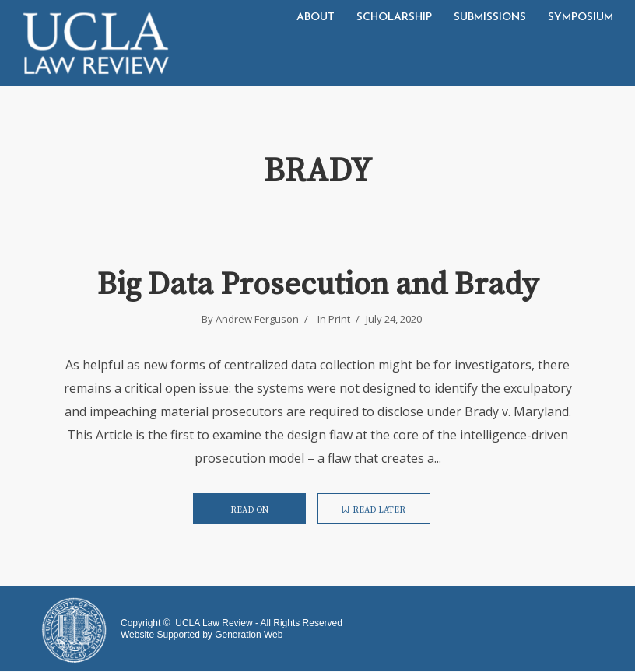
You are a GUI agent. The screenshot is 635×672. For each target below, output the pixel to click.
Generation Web (249, 635)
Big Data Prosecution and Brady (318, 285)
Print (339, 319)
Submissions (490, 17)
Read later (374, 510)
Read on (249, 510)
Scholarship (394, 17)
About (316, 17)
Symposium (581, 17)
